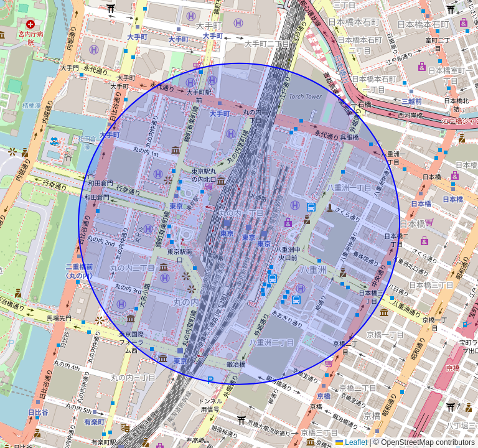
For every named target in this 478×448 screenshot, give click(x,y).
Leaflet (351, 442)
